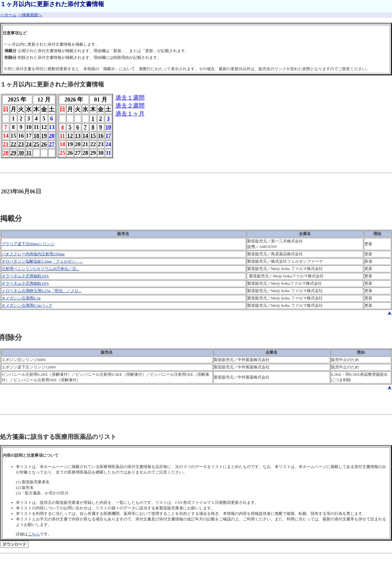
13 (78, 136)
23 (21, 144)
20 (52, 136)
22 (13, 144)
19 (44, 136)
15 (93, 136)
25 (36, 144)
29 (13, 153)
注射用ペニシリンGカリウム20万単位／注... (40, 269)
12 (70, 136)
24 (29, 144)
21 (6, 144)
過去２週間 (130, 106)
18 (36, 136)
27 (52, 144)
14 (85, 136)
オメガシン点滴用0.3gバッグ (27, 305)
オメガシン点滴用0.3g (21, 298)
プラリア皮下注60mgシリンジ (28, 244)
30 (21, 153)
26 (44, 144)
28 (6, 153)
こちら (34, 534)
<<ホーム (8, 15)
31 (29, 153)
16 (101, 136)
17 (108, 136)
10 (108, 127)
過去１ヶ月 (130, 114)
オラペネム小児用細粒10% (25, 276)
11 (62, 136)
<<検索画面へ (30, 15)
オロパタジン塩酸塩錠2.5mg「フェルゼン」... (42, 261)
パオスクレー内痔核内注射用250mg (33, 254)
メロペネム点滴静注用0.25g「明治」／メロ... (41, 291)
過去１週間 (130, 98)
